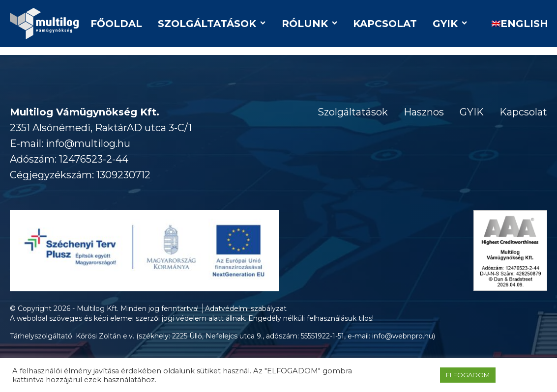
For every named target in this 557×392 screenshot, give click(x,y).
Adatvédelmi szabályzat (246, 308)
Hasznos (424, 112)
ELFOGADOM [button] (468, 375)
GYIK (450, 24)
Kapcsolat (385, 24)
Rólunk (309, 24)
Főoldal (116, 24)
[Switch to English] (515, 24)
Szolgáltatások (212, 24)
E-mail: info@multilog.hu (70, 143)
